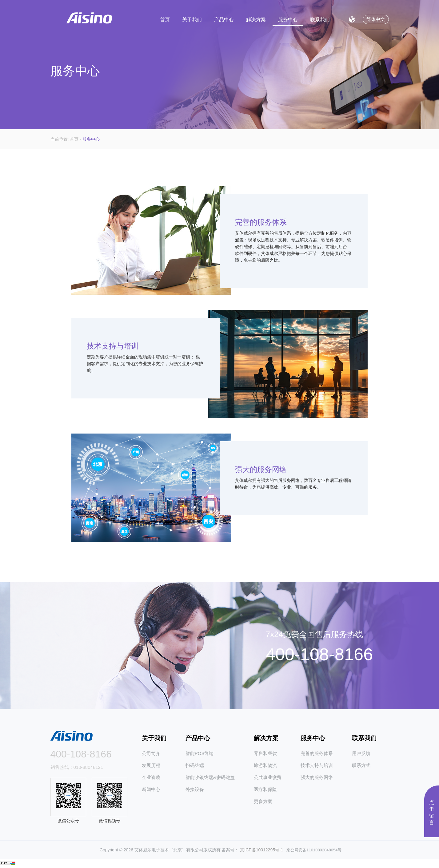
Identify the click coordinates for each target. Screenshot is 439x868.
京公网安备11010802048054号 (312, 850)
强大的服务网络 (317, 777)
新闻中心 (151, 789)
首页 (165, 19)
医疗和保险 (265, 789)
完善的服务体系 (317, 753)
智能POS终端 (200, 753)
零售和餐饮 (265, 753)
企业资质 (151, 777)
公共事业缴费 (268, 777)
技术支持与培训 (317, 765)
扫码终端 (195, 765)
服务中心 (288, 19)
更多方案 (263, 801)
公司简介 (151, 753)
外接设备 (195, 789)
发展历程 (151, 765)
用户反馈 (361, 753)
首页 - (76, 139)
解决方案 (256, 19)
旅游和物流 (265, 765)
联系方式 (361, 765)
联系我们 (320, 19)
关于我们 (192, 19)
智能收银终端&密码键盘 (210, 777)
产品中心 (224, 19)
